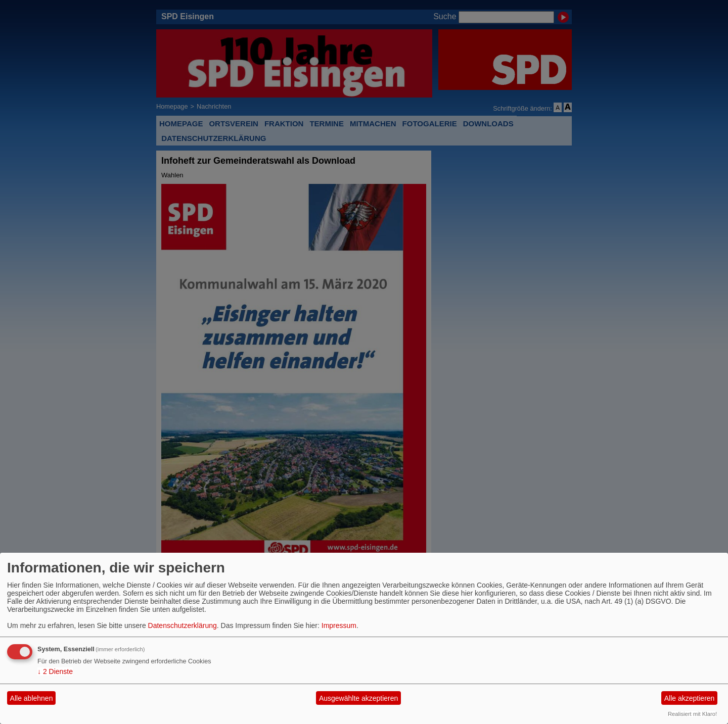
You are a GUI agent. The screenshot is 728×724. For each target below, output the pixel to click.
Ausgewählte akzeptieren (358, 698)
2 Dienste (55, 671)
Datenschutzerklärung (183, 625)
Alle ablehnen (32, 698)
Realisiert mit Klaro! (692, 714)
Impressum (339, 625)
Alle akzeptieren (690, 698)
